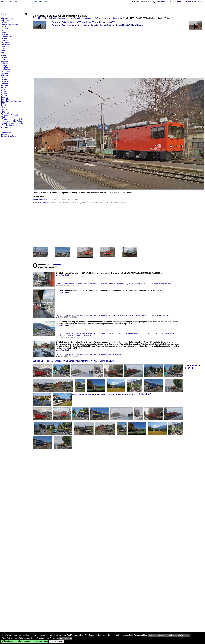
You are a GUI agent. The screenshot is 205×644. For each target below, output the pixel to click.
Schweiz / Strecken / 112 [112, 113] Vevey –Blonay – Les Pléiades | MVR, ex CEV (129, 333)
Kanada (4, 57)
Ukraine (4, 107)
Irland (3, 49)
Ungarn (4, 109)
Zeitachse (5, 134)
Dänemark (5, 33)
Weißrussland (6, 113)
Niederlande (6, 71)
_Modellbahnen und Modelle (12, 123)
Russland (5, 83)
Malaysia (4, 63)
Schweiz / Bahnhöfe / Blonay (111, 354)
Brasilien (4, 27)
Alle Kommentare (55, 264)
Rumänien (5, 81)
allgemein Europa (8, 19)
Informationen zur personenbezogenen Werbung (169, 635)
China (3, 31)
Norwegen (5, 73)
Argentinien (5, 21)
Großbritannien (7, 45)
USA (3, 111)
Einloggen (165, 2)
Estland (4, 39)
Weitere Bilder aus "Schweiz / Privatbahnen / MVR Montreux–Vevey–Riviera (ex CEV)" (74, 361)
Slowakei (4, 91)
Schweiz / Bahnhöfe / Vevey (162, 284)
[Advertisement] (70, 51)
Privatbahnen (88, 18)
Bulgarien (5, 29)
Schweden (5, 85)
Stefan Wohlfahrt (40, 200)
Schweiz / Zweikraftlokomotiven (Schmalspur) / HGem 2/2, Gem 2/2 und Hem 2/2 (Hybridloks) (97, 25)
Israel (3, 51)
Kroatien (4, 59)
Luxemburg (5, 61)
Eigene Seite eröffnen (194, 2)
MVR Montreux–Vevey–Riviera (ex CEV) (110, 18)
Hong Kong (5, 47)
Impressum (43, 2)
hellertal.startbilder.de (9, 2)
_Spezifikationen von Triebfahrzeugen (9, 126)
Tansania (4, 97)
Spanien (4, 95)
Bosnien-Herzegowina (9, 25)
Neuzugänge (6, 132)
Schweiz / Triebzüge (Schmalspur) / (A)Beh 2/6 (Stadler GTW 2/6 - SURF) (126, 284)
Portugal (4, 79)
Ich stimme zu (56, 641)
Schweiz (77, 18)
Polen (3, 77)
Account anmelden (177, 2)
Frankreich (5, 43)
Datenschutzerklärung (8, 136)
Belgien (4, 23)
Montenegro (6, 69)
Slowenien (5, 93)
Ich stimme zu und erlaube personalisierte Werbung (25, 641)
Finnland (4, 41)
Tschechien (5, 99)
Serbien (4, 89)
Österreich (5, 75)
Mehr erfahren (66, 638)
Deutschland (6, 35)
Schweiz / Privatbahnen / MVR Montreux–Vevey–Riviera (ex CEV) (84, 22)
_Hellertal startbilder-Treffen (12, 121)
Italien (3, 53)
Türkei (3, 105)
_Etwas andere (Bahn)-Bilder (12, 119)
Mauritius (5, 67)
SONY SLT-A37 (44, 203)
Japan (3, 55)
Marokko (4, 65)
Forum (35, 2)
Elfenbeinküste (7, 37)
